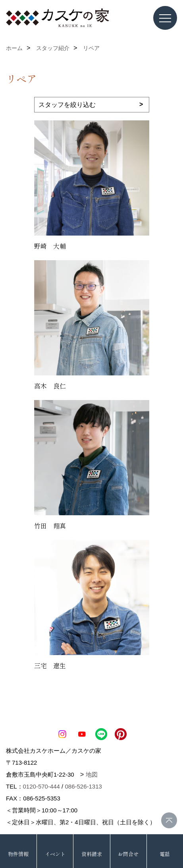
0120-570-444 (41, 786)
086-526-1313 (83, 786)
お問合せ (128, 854)
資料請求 (92, 854)
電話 (165, 854)
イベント (55, 854)
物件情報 (18, 854)
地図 (92, 774)
